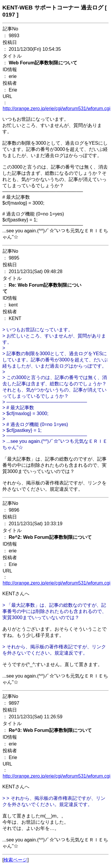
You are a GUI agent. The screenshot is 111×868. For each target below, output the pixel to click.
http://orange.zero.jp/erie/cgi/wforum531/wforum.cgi (57, 108)
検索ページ (15, 860)
